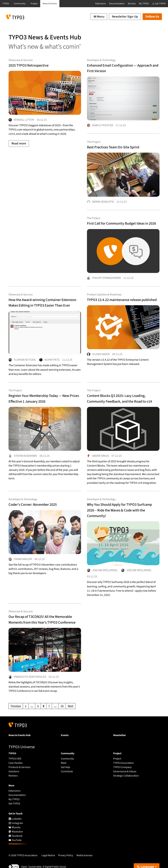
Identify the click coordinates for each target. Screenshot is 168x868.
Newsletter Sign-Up (125, 17)
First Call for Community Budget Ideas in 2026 (119, 217)
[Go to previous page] (16, 698)
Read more (19, 147)
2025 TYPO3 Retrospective (34, 65)
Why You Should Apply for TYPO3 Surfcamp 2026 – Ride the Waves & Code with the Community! (121, 505)
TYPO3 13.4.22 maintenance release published (122, 295)
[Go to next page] (71, 698)
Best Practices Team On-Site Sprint (121, 142)
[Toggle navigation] (99, 17)
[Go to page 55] (62, 698)
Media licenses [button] (84, 847)
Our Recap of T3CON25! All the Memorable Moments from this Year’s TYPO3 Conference (39, 613)
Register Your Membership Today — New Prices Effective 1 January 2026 (44, 392)
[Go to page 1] (26, 698)
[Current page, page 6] (44, 698)
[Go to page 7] (49, 698)
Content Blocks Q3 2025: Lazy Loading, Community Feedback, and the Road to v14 (123, 395)
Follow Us (152, 17)
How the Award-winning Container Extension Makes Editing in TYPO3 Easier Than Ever (43, 297)
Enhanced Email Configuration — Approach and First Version (120, 68)
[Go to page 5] (38, 698)
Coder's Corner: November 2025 (40, 499)
